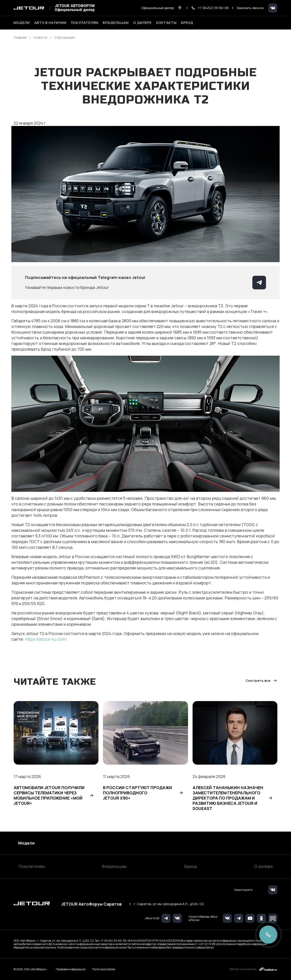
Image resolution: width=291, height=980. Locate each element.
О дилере (142, 23)
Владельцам (114, 866)
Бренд (191, 866)
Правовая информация (71, 969)
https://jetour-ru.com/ (46, 639)
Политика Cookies (104, 969)
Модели (26, 843)
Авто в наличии (50, 23)
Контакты (167, 23)
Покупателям (31, 866)
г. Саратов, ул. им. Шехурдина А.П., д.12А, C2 (169, 904)
